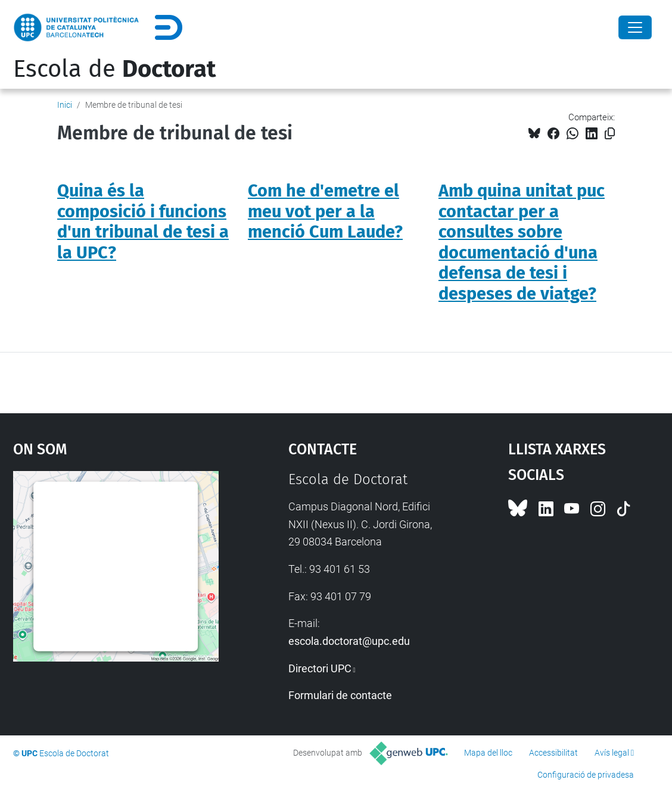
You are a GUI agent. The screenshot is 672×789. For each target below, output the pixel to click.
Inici (65, 105)
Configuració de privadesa (586, 775)
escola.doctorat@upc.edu (349, 641)
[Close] (635, 27)
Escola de (114, 69)
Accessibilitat (553, 753)
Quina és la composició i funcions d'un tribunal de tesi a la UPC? (143, 222)
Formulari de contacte (340, 695)
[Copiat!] (610, 134)
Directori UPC (320, 668)
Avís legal (612, 753)
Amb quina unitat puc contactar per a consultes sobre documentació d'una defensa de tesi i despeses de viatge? (522, 242)
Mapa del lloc (488, 753)
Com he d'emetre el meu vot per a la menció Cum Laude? (325, 211)
